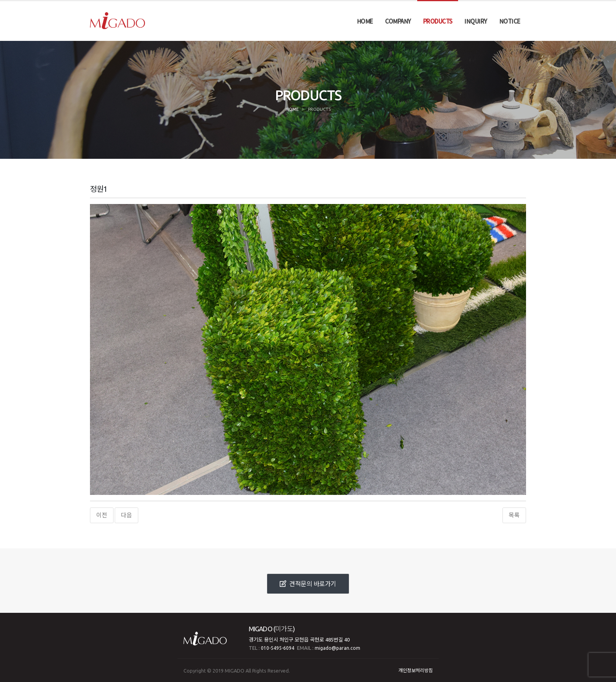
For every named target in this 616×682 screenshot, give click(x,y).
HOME (365, 21)
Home (292, 109)
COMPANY (398, 21)
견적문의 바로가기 (308, 584)
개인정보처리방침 (416, 670)
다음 (126, 515)
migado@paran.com (337, 648)
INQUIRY (476, 21)
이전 (102, 515)
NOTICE (510, 21)
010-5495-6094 (278, 648)
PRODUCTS (438, 21)
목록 (514, 515)
